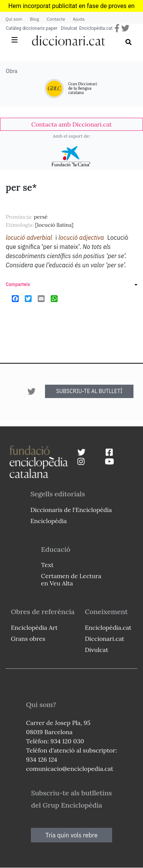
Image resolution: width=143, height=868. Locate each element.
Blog (34, 19)
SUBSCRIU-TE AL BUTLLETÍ (89, 391)
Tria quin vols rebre (71, 835)
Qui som (14, 19)
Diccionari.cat (104, 639)
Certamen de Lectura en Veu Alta (71, 579)
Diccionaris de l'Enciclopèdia (71, 510)
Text (47, 565)
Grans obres (28, 639)
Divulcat (69, 28)
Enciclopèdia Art (34, 627)
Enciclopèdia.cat (96, 28)
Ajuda (79, 19)
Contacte (56, 19)
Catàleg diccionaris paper (32, 28)
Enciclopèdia (49, 521)
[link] (71, 124)
